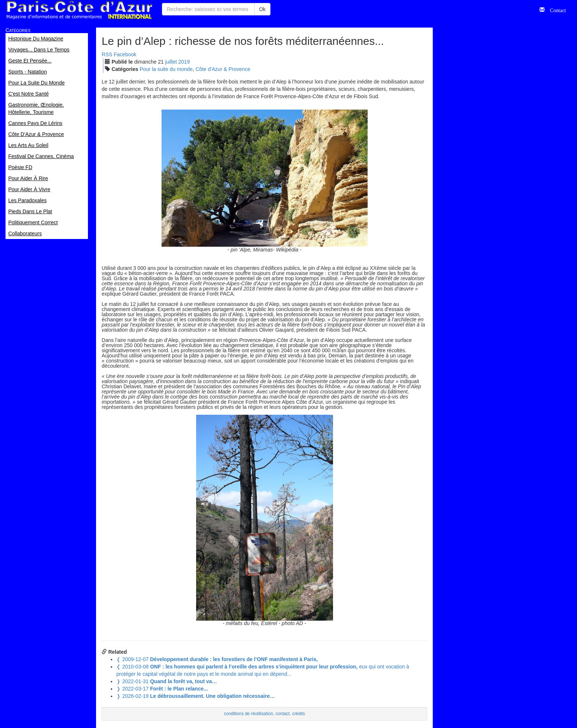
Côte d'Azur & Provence (223, 69)
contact (283, 714)
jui (171, 62)
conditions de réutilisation (249, 714)
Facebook (125, 54)
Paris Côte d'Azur (79, 10)
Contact (555, 10)
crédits (299, 714)
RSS (107, 54)
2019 (184, 62)
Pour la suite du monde (166, 69)
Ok (262, 9)
